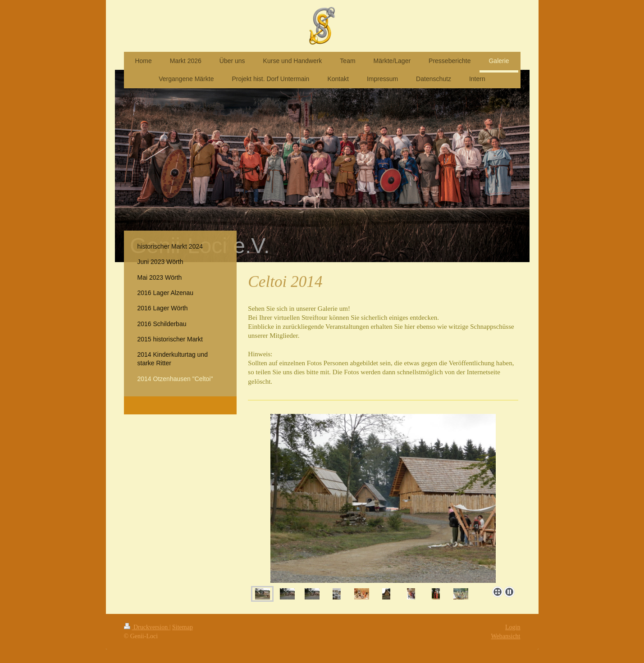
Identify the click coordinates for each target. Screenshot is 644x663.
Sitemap (183, 627)
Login (513, 627)
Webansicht (506, 636)
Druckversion (147, 627)
